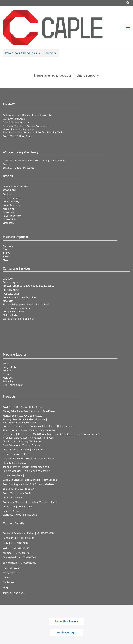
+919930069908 (45, 508)
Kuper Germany (11, 179)
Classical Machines (13, 472)
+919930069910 (28, 537)
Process (8, 260)
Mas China (9, 183)
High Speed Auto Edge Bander (19, 397)
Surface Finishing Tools (50, 107)
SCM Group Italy (12, 190)
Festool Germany (13, 172)
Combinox (50, 27)
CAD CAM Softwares (14, 93)
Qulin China (9, 194)
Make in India (10, 290)
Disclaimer (8, 557)
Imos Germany (11, 176)
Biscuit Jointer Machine (35, 441)
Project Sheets (11, 264)
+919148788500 (25, 512)
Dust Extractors (11, 420)
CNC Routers (10, 416)
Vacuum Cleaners (32, 420)
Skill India (28, 293)
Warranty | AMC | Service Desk (20, 489)
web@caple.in (10, 547)
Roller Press (36, 382)
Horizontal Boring (92, 408)
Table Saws (38, 424)
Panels (6, 138)
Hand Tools (25, 468)
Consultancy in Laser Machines (20, 272)
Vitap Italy (8, 197)
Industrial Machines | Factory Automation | (27, 100)
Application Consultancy (41, 260)
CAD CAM (8, 253)
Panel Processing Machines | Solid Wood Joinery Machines (35, 135)
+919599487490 (19, 518)
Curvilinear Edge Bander (43, 400)
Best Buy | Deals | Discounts (18, 142)
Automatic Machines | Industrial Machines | (27, 476)
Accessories (9, 481)
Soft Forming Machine (42, 459)
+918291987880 (27, 532)
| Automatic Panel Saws (42, 386)
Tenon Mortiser (11, 441)
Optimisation (20, 260)
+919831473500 (22, 523)
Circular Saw (9, 424)
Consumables (25, 481)
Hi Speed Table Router (15, 412)
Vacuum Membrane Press (43, 405)
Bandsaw (17, 450)
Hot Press (21, 382)
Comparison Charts (13, 286)
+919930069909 (23, 527)
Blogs (6, 562)
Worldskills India (12, 293)
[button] (66, 596)
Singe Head (9, 408)
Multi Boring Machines (45, 408)
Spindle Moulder (12, 445)
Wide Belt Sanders (13, 454)
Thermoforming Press (15, 405)
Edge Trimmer (66, 400)
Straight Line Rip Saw (14, 437)
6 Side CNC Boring (70, 408)
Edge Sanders (33, 454)
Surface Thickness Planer (16, 428)
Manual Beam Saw (13, 390)
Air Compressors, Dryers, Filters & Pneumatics (28, 89)
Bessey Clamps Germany (16, 160)
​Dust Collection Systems (16, 97)
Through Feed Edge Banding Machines (24, 394)
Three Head (24, 408)
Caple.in (7, 169)
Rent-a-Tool (42, 279)
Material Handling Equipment (19, 104)
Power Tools (9, 468)
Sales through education (16, 282)
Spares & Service (12, 485)
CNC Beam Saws (33, 390)
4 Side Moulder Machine (37, 445)
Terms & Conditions (14, 567)
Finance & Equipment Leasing (19, 279)
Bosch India (9, 164)
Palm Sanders (50, 454)
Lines (54, 476)
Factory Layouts (12, 257)
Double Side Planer (13, 433)
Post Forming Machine (15, 459)
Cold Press (9, 382)
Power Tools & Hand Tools (21, 27)
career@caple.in (11, 542)
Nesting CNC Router (30, 416)
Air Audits (8, 275)
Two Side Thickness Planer (40, 433)
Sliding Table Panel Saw (15, 386)
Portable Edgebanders (15, 400)
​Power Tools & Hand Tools (17, 110)
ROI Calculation (11, 268)
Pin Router (35, 412)
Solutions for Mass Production (19, 463)
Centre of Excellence (14, 508)
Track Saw (24, 424)
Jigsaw (6, 450)
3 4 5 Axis (49, 412)
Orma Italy (9, 187)
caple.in (7, 551)
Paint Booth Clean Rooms (17, 107)
